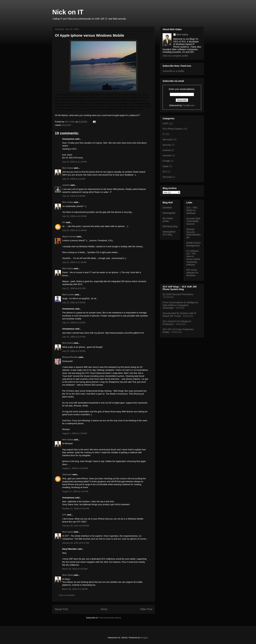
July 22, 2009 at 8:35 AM (74, 303)
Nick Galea (68, 168)
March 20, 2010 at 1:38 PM (75, 589)
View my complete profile (175, 56)
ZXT (64, 515)
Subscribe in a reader (173, 71)
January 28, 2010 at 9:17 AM (76, 543)
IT (164, 134)
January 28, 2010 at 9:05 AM (76, 526)
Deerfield (167, 208)
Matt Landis (68, 295)
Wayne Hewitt (69, 237)
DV (64, 222)
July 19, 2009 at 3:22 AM (74, 179)
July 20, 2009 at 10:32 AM (74, 216)
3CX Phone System (173, 129)
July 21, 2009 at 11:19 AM (74, 262)
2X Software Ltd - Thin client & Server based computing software (193, 258)
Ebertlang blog (170, 226)
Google (166, 161)
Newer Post (61, 609)
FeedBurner (189, 105)
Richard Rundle (70, 357)
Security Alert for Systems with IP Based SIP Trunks (179, 315)
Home (104, 609)
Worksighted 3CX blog (169, 233)
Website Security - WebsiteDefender (193, 233)
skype (166, 166)
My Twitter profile (168, 220)
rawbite (66, 185)
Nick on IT (68, 12)
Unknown (67, 474)
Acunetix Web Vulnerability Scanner (193, 221)
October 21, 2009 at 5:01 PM (76, 509)
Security (167, 145)
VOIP (165, 124)
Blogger (144, 638)
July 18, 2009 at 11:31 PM (74, 162)
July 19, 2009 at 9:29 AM (74, 196)
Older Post (146, 609)
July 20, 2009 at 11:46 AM (74, 230)
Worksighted (169, 213)
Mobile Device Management (193, 244)
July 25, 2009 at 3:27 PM (74, 337)
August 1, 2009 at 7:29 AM (75, 433)
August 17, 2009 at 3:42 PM (75, 491)
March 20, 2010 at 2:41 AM (75, 569)
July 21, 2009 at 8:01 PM (74, 288)
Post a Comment (67, 595)
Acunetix (167, 155)
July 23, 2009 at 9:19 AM (74, 323)
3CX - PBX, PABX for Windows (192, 210)
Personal (167, 177)
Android (167, 150)
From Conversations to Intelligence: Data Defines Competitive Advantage (181, 305)
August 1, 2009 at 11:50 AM (75, 468)
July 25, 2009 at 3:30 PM (74, 351)
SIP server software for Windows (192, 273)
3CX (165, 172)
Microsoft (67, 125)
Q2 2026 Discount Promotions (178, 294)
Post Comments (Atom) (110, 618)
